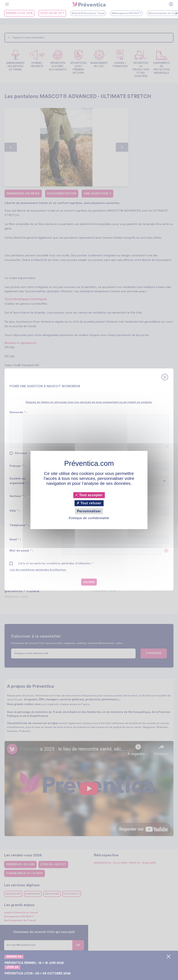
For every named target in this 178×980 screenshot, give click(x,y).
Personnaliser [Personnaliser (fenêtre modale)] (89, 511)
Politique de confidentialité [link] (89, 518)
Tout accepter (89, 495)
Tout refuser (89, 503)
